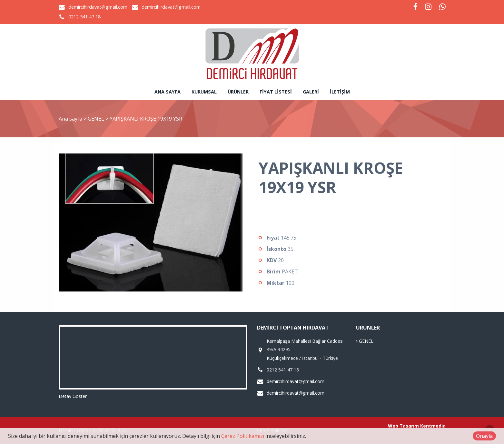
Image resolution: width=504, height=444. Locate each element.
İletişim (340, 92)
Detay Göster (73, 396)
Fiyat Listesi (276, 92)
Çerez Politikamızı (243, 436)
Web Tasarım (403, 426)
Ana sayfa (168, 92)
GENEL (97, 119)
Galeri (311, 92)
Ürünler (238, 92)
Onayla (484, 436)
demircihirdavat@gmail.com (98, 7)
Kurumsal (204, 92)
